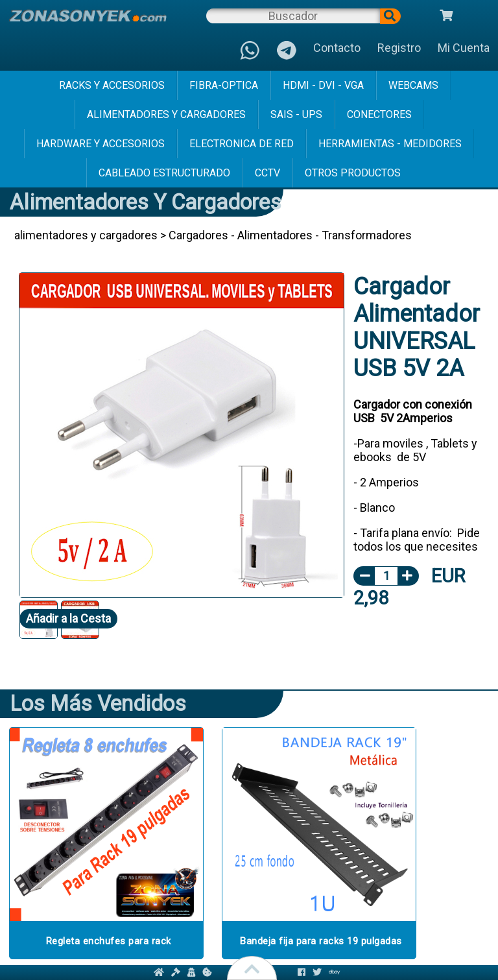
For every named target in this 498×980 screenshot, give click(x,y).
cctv (267, 173)
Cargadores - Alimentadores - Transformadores (290, 235)
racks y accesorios (112, 85)
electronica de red (242, 144)
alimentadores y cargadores (166, 114)
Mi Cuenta (464, 48)
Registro (399, 48)
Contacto (337, 48)
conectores (379, 114)
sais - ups (296, 114)
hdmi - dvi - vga (323, 85)
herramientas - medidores (390, 144)
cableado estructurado (164, 173)
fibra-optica (224, 85)
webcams (413, 85)
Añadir (68, 618)
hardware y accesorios (101, 144)
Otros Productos (353, 173)
